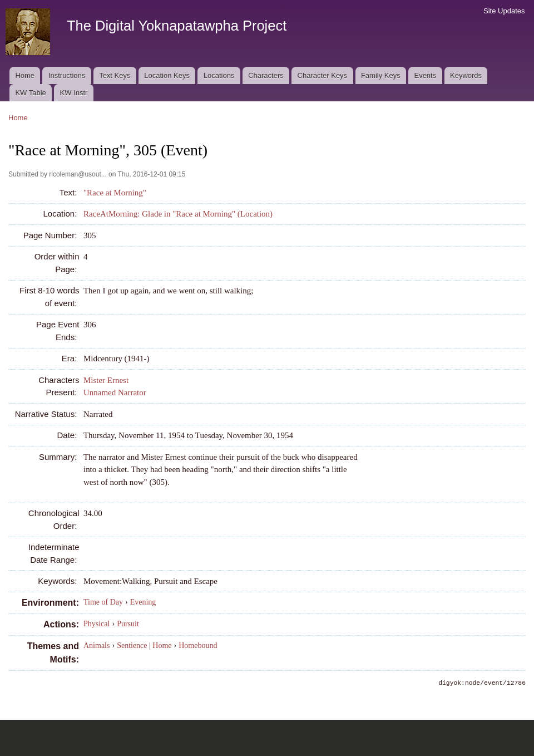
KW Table (30, 93)
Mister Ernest (106, 380)
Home (25, 75)
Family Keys (381, 75)
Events (425, 75)
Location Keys (167, 75)
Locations (219, 75)
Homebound (198, 645)
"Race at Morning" (115, 193)
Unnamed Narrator (115, 392)
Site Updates (504, 11)
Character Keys (323, 75)
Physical (97, 624)
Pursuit (128, 624)
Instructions (67, 75)
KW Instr (74, 93)
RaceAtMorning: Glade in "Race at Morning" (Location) (178, 214)
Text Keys (115, 75)
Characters (266, 75)
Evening (143, 602)
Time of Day (103, 602)
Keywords (466, 75)
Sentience (132, 645)
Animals (97, 645)
